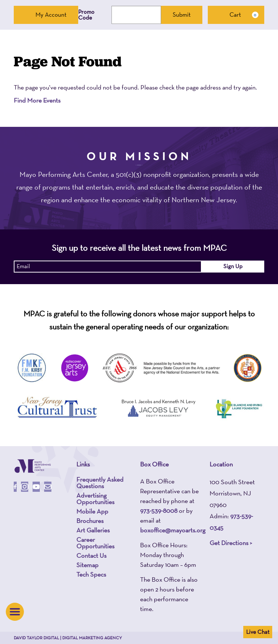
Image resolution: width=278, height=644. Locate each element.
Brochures (90, 521)
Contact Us (91, 556)
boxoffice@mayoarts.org (173, 530)
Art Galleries (93, 530)
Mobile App (92, 511)
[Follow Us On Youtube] (36, 487)
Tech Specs (91, 574)
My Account (46, 14)
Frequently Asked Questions (100, 483)
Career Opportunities (95, 543)
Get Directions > (231, 543)
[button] (15, 612)
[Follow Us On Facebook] (15, 487)
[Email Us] (48, 487)
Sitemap (87, 565)
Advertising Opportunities (95, 499)
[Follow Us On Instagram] (25, 487)
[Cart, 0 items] (236, 15)
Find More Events (37, 100)
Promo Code (86, 15)
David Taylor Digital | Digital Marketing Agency (68, 638)
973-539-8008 (159, 510)
